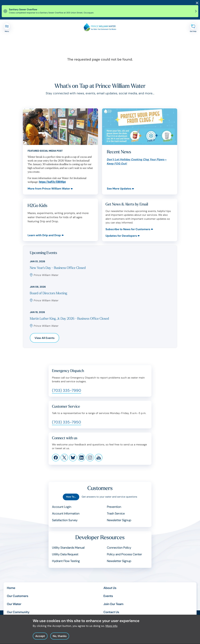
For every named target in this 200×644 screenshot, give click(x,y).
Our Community (18, 612)
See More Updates (119, 189)
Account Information (66, 513)
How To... (71, 497)
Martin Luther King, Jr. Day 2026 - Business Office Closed (69, 319)
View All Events (45, 338)
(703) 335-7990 (67, 390)
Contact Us (111, 612)
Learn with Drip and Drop (44, 235)
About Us (110, 588)
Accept (40, 638)
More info (111, 628)
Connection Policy (119, 548)
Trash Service (116, 513)
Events (108, 596)
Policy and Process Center (124, 554)
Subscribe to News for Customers (128, 229)
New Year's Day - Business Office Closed (58, 268)
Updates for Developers (121, 236)
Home (11, 588)
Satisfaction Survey (65, 520)
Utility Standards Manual (68, 548)
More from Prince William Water (49, 189)
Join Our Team (113, 604)
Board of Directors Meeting (48, 293)
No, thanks (60, 638)
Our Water (14, 604)
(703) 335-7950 (67, 422)
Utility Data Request (65, 554)
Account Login (62, 507)
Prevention (114, 507)
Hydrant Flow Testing (66, 561)
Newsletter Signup (119, 520)
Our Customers (17, 596)
